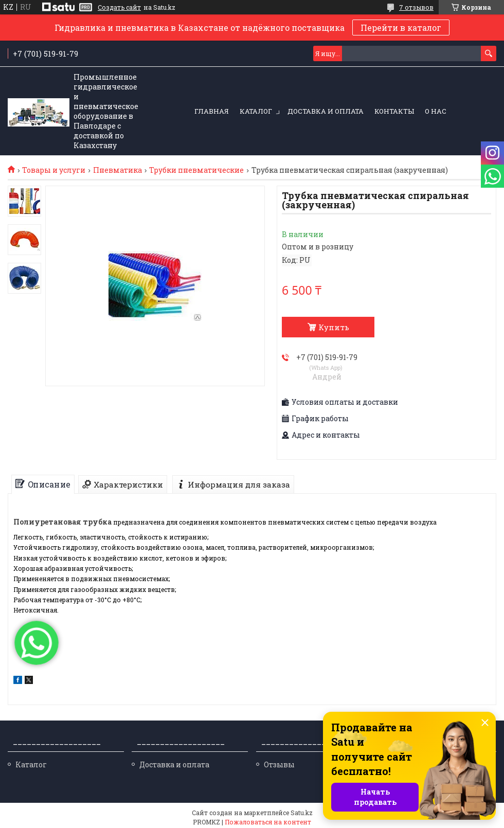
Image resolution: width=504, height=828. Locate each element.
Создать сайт (119, 7)
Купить (334, 327)
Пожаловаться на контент (268, 822)
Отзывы (279, 764)
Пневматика (118, 170)
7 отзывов (416, 7)
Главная (212, 111)
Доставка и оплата (326, 111)
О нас (436, 111)
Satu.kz (302, 813)
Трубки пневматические (196, 170)
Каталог (256, 111)
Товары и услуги (54, 170)
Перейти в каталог (401, 28)
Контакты (394, 111)
